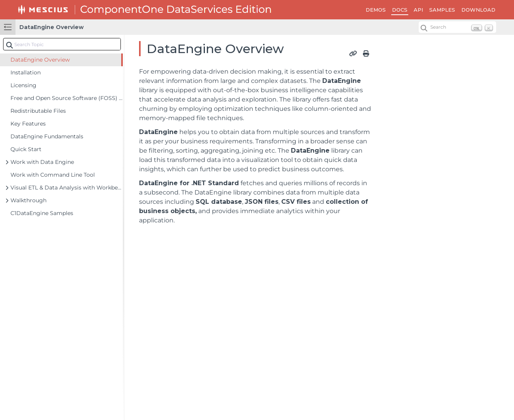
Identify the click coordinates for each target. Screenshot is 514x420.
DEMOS (376, 10)
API (418, 10)
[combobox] (62, 44)
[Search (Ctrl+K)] (457, 27)
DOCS (400, 10)
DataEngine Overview (52, 27)
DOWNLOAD (478, 10)
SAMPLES (442, 10)
